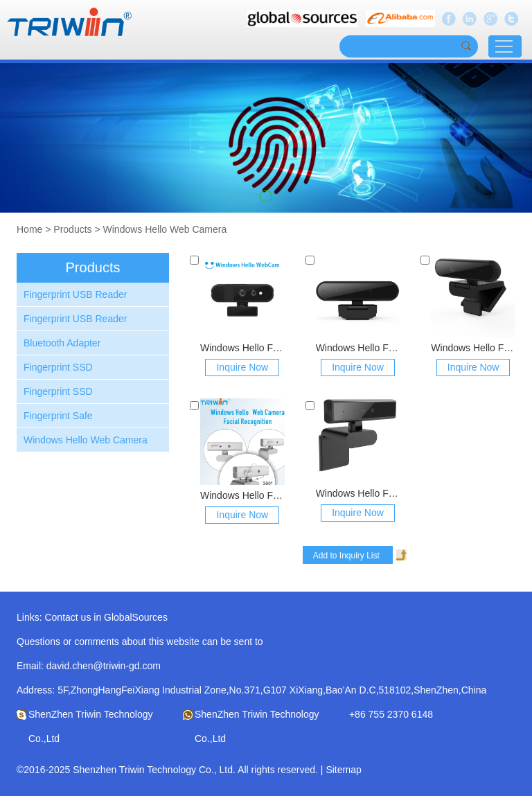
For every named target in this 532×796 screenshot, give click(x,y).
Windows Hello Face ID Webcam (242, 495)
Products (72, 229)
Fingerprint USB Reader (75, 294)
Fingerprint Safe (58, 416)
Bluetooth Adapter (62, 343)
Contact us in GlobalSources (106, 617)
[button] (266, 196)
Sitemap (343, 770)
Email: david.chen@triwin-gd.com (89, 666)
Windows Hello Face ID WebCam (242, 348)
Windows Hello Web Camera (165, 229)
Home (29, 229)
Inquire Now (242, 367)
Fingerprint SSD (58, 367)
